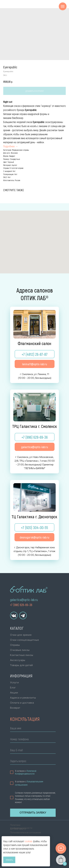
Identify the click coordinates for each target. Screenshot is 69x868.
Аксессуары (18, 660)
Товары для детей (21, 665)
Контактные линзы (22, 655)
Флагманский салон (34, 343)
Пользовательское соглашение (25, 832)
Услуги (14, 682)
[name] (33, 729)
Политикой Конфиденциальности (26, 772)
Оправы (15, 645)
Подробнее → (11, 146)
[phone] (33, 740)
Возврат (15, 708)
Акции (14, 693)
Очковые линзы (20, 650)
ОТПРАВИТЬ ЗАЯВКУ (33, 813)
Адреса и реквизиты (23, 698)
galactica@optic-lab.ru (24, 600)
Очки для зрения (21, 635)
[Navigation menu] (63, 6)
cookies (29, 841)
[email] (33, 751)
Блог (13, 687)
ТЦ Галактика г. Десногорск (34, 517)
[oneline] (33, 762)
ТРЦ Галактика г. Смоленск (35, 426)
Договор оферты (18, 829)
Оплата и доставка (22, 703)
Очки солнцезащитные (24, 640)
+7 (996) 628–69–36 (21, 605)
